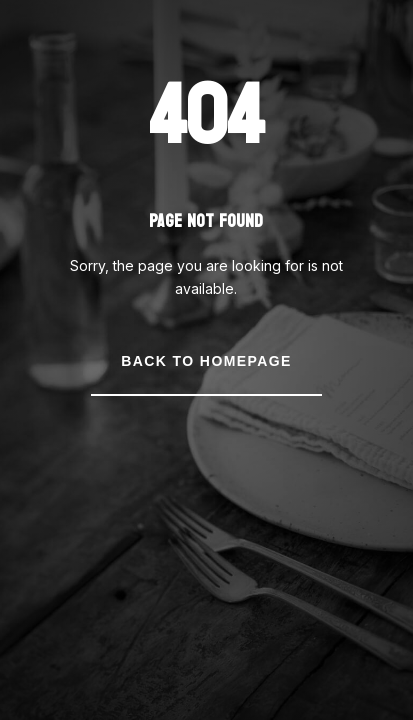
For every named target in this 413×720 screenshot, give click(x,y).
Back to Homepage (206, 361)
